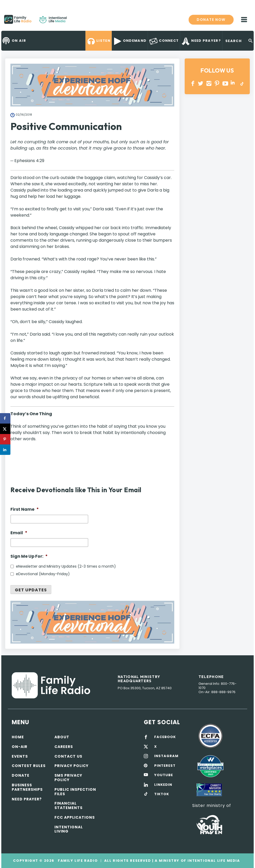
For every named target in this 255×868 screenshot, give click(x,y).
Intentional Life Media (213, 861)
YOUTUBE (225, 83)
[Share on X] (5, 429)
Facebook (193, 83)
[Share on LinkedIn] (5, 450)
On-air (20, 747)
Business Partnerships (27, 787)
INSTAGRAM (209, 83)
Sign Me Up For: (29, 557)
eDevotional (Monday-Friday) (43, 574)
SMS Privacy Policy (68, 778)
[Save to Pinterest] (5, 439)
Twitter (201, 83)
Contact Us (68, 756)
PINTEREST (217, 83)
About (62, 737)
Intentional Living (69, 829)
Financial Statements (69, 805)
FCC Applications (75, 817)
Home (18, 737)
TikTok (242, 83)
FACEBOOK (165, 737)
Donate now (211, 20)
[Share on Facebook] (5, 418)
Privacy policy (71, 766)
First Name (25, 510)
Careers (64, 747)
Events (20, 756)
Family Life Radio (74, 21)
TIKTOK (162, 794)
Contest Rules (29, 766)
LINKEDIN (234, 83)
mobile (244, 20)
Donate (21, 775)
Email (19, 533)
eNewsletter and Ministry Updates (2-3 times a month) (66, 566)
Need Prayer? (27, 799)
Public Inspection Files (75, 792)
